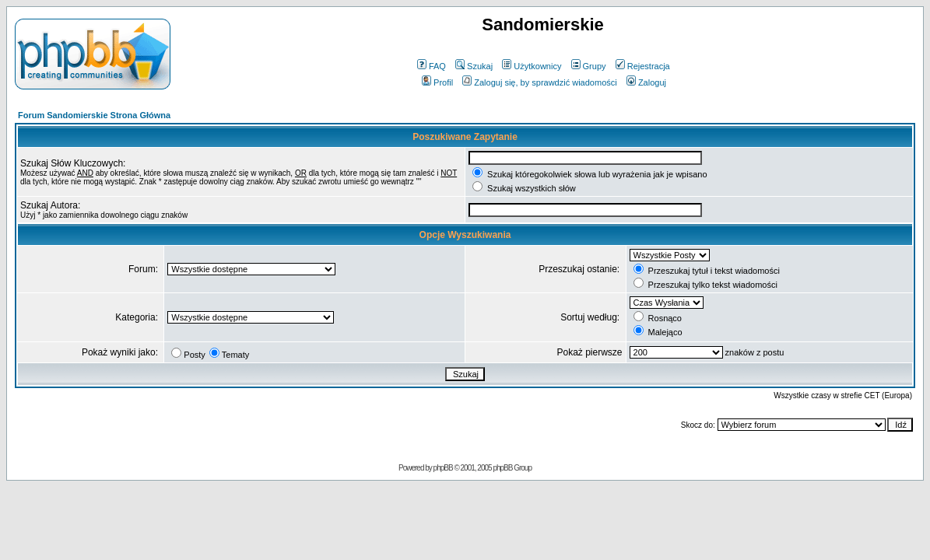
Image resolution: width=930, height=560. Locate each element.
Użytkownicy (532, 66)
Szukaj (474, 66)
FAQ (432, 66)
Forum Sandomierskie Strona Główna (94, 115)
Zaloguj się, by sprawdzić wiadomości (539, 82)
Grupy (589, 66)
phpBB (443, 468)
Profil (437, 82)
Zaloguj (646, 82)
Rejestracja (643, 66)
